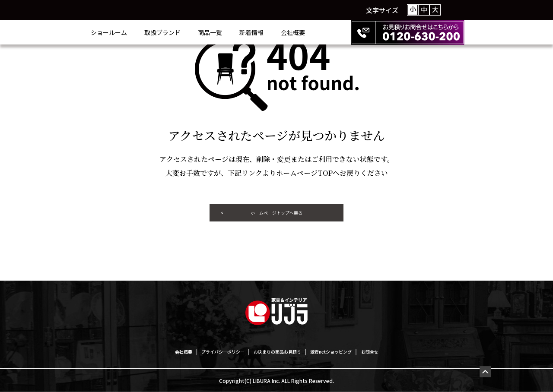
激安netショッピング (353, 351)
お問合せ (407, 351)
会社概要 (327, 32)
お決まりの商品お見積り (277, 351)
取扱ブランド (197, 32)
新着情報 (286, 32)
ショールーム (143, 32)
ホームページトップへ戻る (276, 216)
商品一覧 (245, 32)
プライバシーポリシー (201, 351)
